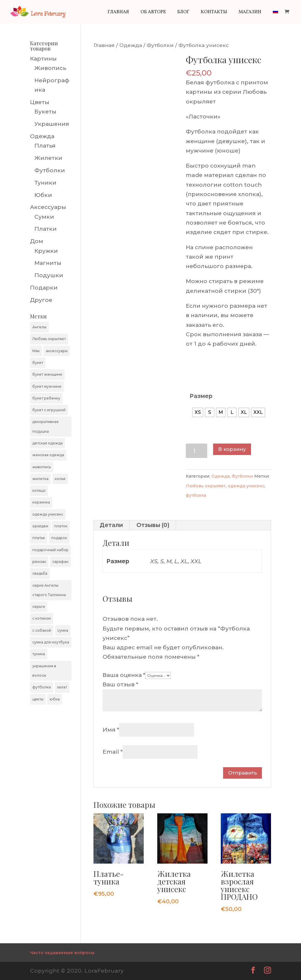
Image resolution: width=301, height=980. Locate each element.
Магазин (250, 13)
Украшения (52, 124)
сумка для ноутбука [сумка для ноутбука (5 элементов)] (51, 642)
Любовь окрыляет (206, 486)
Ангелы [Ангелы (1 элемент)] (39, 327)
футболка (196, 495)
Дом (37, 241)
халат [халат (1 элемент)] (62, 687)
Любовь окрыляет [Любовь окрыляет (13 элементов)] (49, 339)
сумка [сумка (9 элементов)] (63, 630)
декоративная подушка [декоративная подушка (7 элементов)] (45, 426)
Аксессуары (48, 207)
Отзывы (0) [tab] (153, 525)
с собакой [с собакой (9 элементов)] (42, 630)
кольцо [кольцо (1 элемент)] (39, 490)
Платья (45, 146)
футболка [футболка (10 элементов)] (42, 687)
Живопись (50, 68)
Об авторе (153, 13)
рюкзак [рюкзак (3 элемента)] (39, 562)
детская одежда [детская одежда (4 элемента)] (47, 443)
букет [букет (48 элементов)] (38, 363)
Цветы (40, 102)
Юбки (43, 195)
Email (113, 752)
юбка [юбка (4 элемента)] (55, 699)
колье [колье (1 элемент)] (60, 479)
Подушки (49, 275)
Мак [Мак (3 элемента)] (36, 351)
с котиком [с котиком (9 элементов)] (42, 618)
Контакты (214, 13)
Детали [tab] (111, 525)
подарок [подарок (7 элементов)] (59, 538)
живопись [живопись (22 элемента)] (42, 467)
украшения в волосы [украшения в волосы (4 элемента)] (44, 671)
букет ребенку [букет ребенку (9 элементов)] (46, 398)
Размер (201, 396)
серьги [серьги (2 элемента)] (39, 607)
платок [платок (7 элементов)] (61, 526)
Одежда (131, 45)
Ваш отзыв (120, 684)
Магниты (48, 263)
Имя (111, 730)
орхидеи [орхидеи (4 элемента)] (40, 526)
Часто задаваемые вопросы (62, 953)
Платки (46, 229)
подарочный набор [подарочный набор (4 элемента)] (50, 550)
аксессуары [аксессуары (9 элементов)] (57, 351)
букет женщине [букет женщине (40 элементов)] (47, 374)
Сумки (44, 217)
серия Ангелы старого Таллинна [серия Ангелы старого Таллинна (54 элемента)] (49, 590)
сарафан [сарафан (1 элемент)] (60, 562)
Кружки (46, 251)
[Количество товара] (197, 451)
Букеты (45, 112)
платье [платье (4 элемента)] (39, 538)
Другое (41, 300)
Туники (45, 183)
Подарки (44, 288)
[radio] (198, 412)
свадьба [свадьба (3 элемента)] (40, 573)
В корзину (232, 449)
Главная (118, 13)
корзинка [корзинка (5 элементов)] (41, 502)
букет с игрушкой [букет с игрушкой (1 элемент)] (49, 410)
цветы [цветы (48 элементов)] (38, 699)
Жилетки (48, 158)
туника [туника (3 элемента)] (39, 654)
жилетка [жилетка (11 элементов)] (40, 479)
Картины (43, 59)
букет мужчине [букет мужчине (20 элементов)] (47, 386)
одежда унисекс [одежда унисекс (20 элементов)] (48, 514)
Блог (183, 13)
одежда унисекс (246, 486)
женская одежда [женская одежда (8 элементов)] (48, 455)
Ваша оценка (124, 675)
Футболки (160, 45)
